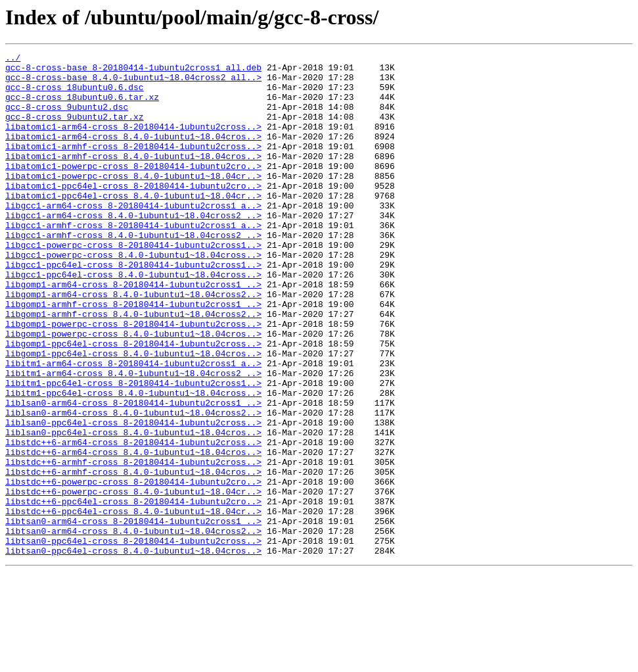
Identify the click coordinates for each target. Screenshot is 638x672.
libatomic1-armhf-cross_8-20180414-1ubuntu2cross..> (133, 166)
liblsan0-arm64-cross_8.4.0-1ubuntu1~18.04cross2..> (133, 485)
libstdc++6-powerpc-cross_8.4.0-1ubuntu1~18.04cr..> (133, 580)
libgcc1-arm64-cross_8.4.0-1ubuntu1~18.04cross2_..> (133, 249)
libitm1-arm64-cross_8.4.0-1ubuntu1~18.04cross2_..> (133, 438)
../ (13, 59)
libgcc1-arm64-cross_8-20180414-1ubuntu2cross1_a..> (133, 237)
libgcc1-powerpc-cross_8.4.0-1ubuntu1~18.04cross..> (133, 296)
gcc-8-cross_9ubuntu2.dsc (67, 118)
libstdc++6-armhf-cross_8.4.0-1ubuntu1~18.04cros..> (133, 556)
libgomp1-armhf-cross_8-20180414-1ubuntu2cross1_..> (133, 355)
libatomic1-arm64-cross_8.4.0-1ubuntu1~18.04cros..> (133, 154)
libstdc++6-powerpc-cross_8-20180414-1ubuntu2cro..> (133, 568)
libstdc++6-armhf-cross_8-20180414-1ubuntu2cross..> (133, 544)
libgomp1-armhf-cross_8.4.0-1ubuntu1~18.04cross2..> (133, 367)
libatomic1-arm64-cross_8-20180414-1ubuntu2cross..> (133, 142)
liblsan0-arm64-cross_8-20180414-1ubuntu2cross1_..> (133, 473)
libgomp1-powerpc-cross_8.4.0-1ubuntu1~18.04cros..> (133, 391)
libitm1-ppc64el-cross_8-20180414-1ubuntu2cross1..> (133, 450)
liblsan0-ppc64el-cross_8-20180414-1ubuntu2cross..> (133, 497)
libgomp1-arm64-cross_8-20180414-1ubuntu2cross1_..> (133, 331)
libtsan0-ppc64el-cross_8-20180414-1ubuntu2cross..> (133, 639)
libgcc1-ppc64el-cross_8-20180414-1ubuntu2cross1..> (133, 308)
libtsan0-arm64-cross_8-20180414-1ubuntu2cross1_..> (133, 615)
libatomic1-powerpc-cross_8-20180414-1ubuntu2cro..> (133, 189)
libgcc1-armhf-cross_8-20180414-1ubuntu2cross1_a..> (133, 260)
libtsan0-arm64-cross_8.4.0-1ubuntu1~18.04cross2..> (133, 627)
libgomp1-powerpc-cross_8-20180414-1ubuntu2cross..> (133, 379)
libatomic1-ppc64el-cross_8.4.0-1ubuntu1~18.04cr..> (133, 225)
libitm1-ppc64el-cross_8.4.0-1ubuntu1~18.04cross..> (133, 462)
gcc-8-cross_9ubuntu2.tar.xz (75, 130)
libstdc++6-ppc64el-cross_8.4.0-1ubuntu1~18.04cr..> (133, 604)
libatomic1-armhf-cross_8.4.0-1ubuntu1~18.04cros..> (133, 178)
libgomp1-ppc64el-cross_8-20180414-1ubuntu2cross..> (133, 402)
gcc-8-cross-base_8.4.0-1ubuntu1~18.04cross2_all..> (133, 83)
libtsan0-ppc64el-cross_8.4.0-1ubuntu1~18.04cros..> (133, 651)
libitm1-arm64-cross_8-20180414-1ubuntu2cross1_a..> (133, 426)
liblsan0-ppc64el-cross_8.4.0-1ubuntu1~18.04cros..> (133, 509)
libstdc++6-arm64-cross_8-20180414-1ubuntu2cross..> (133, 521)
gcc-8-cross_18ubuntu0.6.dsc (75, 95)
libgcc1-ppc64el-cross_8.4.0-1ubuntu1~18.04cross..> (133, 320)
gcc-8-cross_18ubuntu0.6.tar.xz (82, 107)
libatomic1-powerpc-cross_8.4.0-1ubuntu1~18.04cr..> (133, 201)
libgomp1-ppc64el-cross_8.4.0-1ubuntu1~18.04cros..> (133, 414)
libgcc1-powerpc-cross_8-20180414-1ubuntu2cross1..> (133, 284)
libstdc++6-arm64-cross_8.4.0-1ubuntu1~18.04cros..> (133, 533)
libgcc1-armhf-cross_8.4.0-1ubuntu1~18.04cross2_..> (133, 272)
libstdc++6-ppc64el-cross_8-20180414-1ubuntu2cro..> (133, 592)
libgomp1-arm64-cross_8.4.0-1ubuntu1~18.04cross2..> (133, 343)
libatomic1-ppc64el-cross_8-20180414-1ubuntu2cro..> (133, 213)
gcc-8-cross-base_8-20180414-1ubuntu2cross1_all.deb (133, 71)
